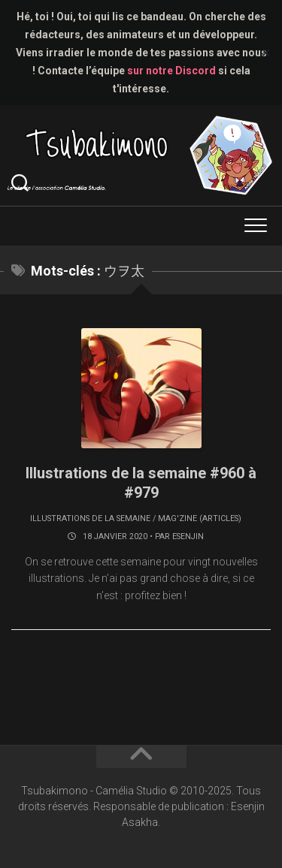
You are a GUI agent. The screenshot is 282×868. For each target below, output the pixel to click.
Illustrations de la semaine (90, 518)
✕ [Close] (266, 53)
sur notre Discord (171, 71)
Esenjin (188, 536)
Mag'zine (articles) (200, 518)
